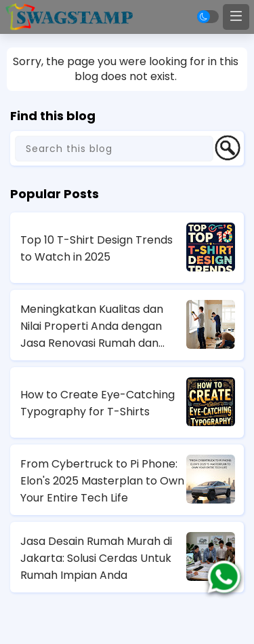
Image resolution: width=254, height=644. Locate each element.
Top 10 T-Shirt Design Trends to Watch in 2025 (97, 248)
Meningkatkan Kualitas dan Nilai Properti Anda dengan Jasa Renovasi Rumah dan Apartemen (92, 326)
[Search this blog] (114, 149)
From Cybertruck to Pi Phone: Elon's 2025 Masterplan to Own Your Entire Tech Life (102, 481)
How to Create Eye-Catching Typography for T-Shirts (98, 403)
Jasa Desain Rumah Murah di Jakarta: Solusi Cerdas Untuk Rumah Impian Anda (96, 558)
